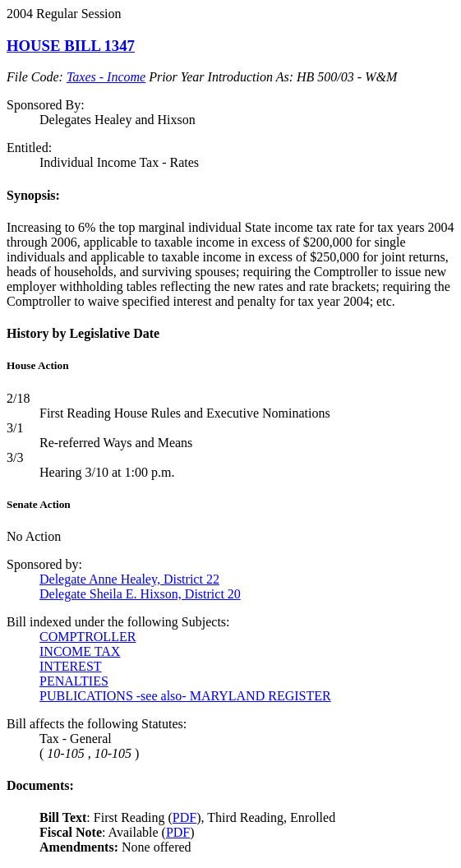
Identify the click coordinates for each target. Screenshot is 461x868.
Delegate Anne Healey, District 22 (129, 579)
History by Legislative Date (83, 333)
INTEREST (71, 666)
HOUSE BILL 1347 (71, 46)
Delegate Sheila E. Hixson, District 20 (140, 594)
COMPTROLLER (88, 637)
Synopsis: (33, 195)
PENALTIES (74, 681)
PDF (184, 817)
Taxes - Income (106, 77)
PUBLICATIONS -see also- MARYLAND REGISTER (185, 696)
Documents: (40, 785)
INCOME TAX (80, 651)
